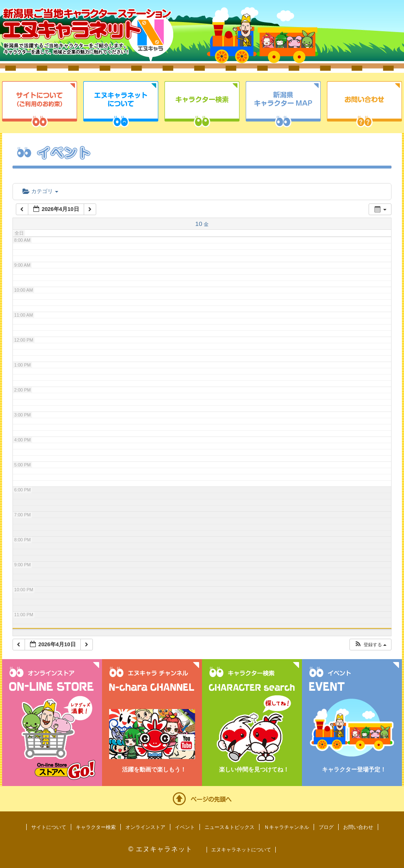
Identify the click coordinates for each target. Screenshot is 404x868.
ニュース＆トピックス (229, 827)
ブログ (326, 827)
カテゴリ (40, 191)
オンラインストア (145, 827)
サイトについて (40, 104)
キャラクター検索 (202, 104)
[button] (370, 645)
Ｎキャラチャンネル (287, 827)
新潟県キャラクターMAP (283, 104)
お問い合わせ (364, 104)
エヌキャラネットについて (121, 104)
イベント (185, 827)
